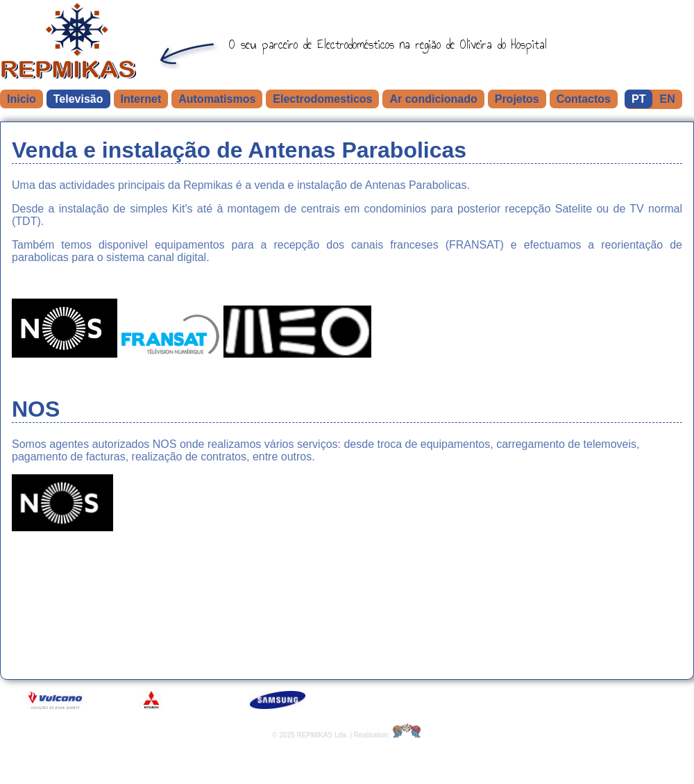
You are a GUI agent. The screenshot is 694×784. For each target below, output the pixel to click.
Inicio (22, 99)
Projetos (517, 99)
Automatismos (217, 99)
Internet (141, 99)
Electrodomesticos (322, 99)
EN (667, 99)
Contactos (584, 99)
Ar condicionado (433, 99)
